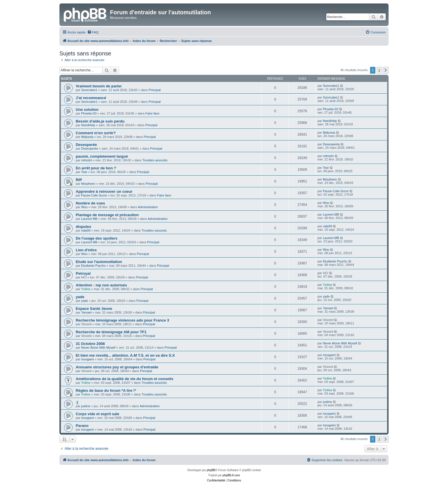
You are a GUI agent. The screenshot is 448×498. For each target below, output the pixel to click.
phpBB (211, 470)
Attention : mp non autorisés (101, 285)
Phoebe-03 (89, 113)
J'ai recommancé (91, 98)
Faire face (152, 113)
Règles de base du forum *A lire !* (106, 390)
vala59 (86, 230)
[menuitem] (93, 32)
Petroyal (83, 273)
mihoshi (87, 160)
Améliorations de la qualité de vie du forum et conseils (125, 379)
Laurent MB (89, 219)
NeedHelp (88, 125)
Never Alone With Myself (98, 348)
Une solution (87, 110)
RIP (79, 180)
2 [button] (379, 70)
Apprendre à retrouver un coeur (104, 191)
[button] (386, 70)
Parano (82, 426)
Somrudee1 (89, 90)
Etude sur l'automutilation (99, 262)
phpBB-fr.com (231, 475)
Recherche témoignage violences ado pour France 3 (122, 320)
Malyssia (87, 137)
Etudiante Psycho (93, 266)
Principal (155, 90)
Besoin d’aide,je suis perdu (100, 121)
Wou (84, 207)
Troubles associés (155, 160)
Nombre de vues (90, 203)
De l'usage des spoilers (97, 238)
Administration (148, 207)
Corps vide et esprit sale (97, 414)
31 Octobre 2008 (90, 344)
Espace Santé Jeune (94, 309)
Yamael (86, 312)
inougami (88, 359)
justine (86, 406)
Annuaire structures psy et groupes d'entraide (117, 367)
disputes (83, 227)
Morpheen (88, 184)
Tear (84, 172)
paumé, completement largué (102, 156)
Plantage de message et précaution (107, 215)
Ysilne (86, 289)
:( (77, 402)
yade (80, 297)
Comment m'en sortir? (96, 133)
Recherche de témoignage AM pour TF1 (111, 332)
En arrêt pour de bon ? (96, 168)
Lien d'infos (86, 250)
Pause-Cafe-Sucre (94, 195)
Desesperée (86, 145)
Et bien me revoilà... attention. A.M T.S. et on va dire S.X (125, 355)
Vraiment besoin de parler (99, 86)
